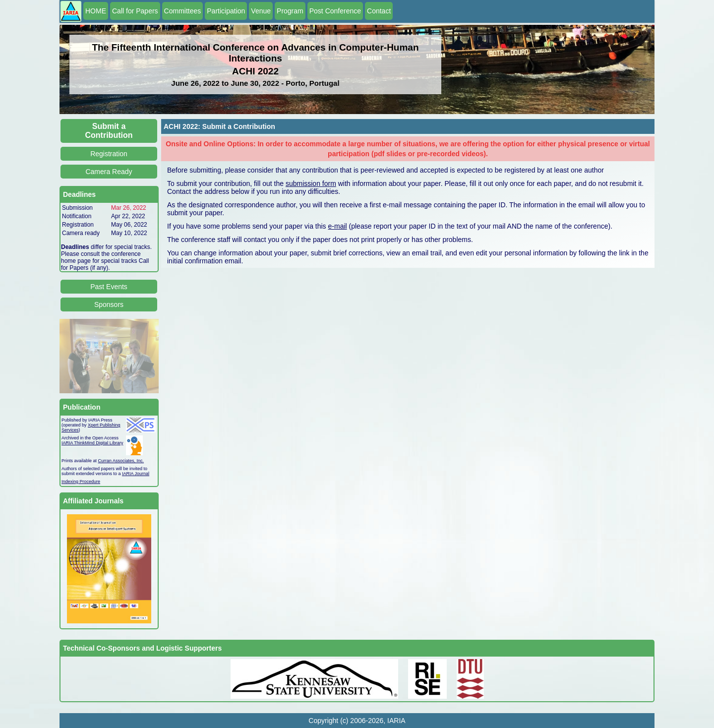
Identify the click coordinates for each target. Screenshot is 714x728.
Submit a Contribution (109, 131)
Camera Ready (109, 172)
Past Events (109, 287)
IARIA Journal (136, 474)
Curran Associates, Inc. (121, 461)
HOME (96, 11)
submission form (311, 183)
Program (290, 11)
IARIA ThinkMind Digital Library (92, 443)
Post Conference (335, 11)
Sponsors (109, 304)
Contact (379, 11)
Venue (261, 11)
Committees (183, 11)
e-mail (338, 226)
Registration (109, 154)
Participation (226, 11)
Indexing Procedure (81, 482)
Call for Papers (135, 11)
